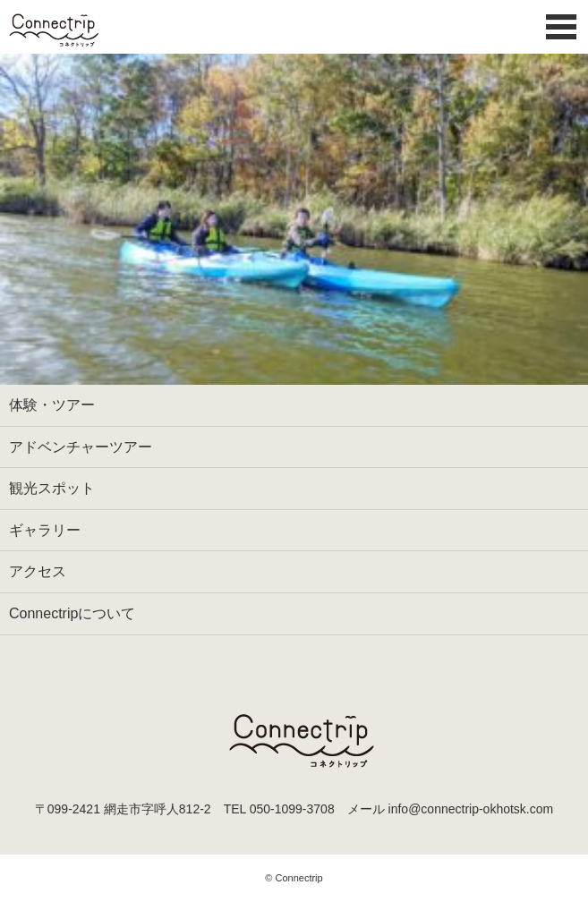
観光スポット (52, 488)
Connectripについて (72, 613)
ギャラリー (45, 530)
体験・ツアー (52, 405)
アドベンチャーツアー (81, 447)
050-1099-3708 (292, 809)
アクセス (38, 571)
